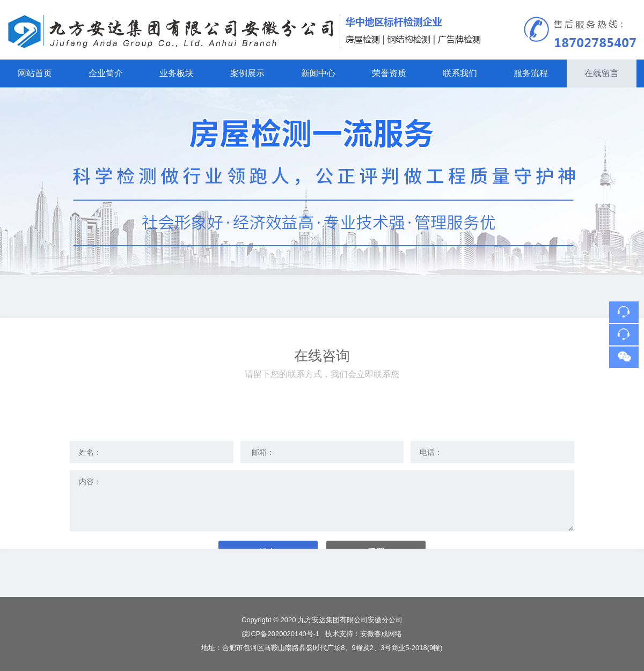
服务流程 (531, 73)
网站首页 (35, 73)
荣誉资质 (389, 73)
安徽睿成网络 (381, 634)
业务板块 (177, 73)
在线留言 (602, 73)
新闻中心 (318, 73)
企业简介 (106, 73)
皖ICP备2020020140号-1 (282, 634)
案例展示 (247, 73)
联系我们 (460, 73)
